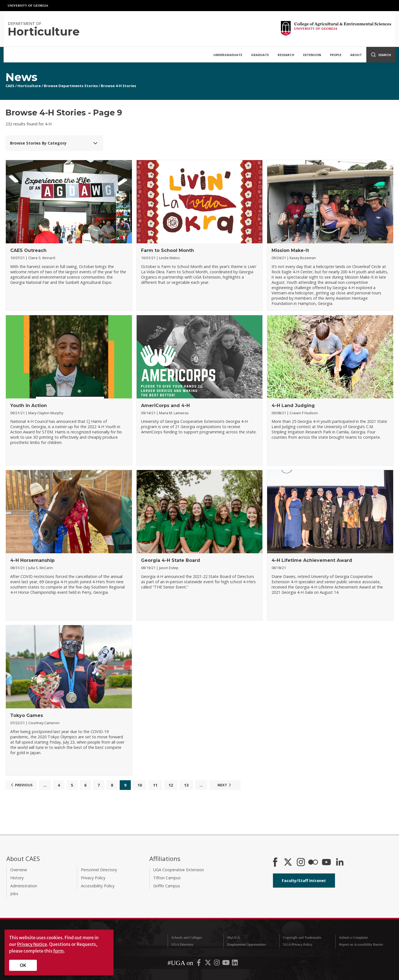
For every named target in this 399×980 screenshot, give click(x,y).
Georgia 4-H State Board (171, 560)
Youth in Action (29, 406)
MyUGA (234, 938)
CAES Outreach (28, 250)
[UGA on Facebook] (199, 964)
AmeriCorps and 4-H (165, 406)
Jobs (14, 894)
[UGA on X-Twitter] (208, 964)
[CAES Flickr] (313, 863)
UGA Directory (182, 944)
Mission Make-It (290, 250)
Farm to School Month (167, 250)
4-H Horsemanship (32, 560)
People (336, 55)
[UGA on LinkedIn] (235, 964)
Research (286, 55)
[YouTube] (326, 863)
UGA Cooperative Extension (179, 870)
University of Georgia (28, 6)
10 (140, 785)
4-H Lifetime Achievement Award (312, 560)
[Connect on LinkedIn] (340, 863)
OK (23, 965)
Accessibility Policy (98, 886)
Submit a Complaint (353, 938)
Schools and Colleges (186, 938)
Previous (21, 785)
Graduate (260, 55)
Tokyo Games (27, 715)
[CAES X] (288, 863)
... (45, 785)
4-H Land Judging (293, 406)
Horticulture (29, 86)
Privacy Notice (32, 944)
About (356, 55)
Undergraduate (228, 55)
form (58, 951)
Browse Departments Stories (71, 86)
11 (155, 785)
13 (186, 785)
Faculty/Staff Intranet (304, 881)
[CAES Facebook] (275, 863)
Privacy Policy (93, 878)
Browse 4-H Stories (118, 86)
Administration (24, 886)
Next (225, 785)
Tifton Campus (167, 878)
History (17, 878)
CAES (10, 86)
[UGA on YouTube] (226, 964)
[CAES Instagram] (301, 863)
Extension (312, 55)
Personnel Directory (99, 870)
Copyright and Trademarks (302, 938)
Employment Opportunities (247, 944)
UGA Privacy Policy (298, 944)
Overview (19, 870)
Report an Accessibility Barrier (361, 944)
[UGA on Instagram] (217, 964)
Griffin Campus (167, 886)
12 (171, 785)
